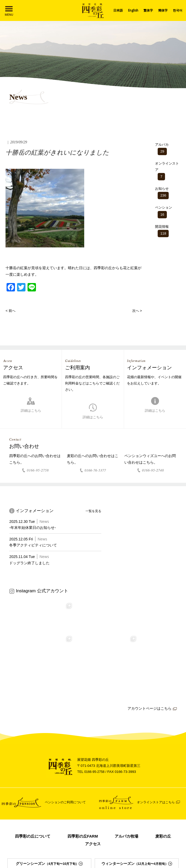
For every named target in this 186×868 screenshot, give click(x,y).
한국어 (178, 10)
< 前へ (11, 311)
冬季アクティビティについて (35, 546)
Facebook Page (93, 845)
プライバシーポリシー (157, 821)
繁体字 (148, 10)
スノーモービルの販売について (110, 821)
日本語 (118, 10)
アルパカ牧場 (145, 771)
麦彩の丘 (76, 779)
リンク (74, 821)
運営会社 (56, 821)
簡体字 (163, 10)
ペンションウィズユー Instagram (93, 852)
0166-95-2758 (95, 707)
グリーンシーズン (49, 800)
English (133, 10)
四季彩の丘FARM (99, 771)
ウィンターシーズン (137, 800)
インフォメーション (27, 821)
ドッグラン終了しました (31, 564)
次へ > (137, 311)
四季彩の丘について (47, 771)
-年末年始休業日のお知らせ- (34, 529)
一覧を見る (93, 512)
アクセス (110, 779)
